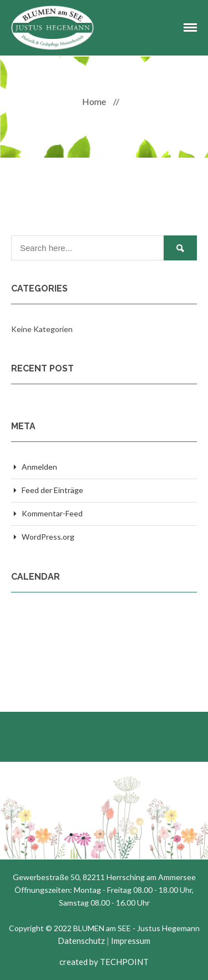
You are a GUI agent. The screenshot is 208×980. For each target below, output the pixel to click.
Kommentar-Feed (52, 513)
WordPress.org (48, 537)
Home (94, 101)
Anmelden (39, 467)
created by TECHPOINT (104, 962)
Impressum (131, 941)
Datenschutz (81, 941)
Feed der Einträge (52, 490)
